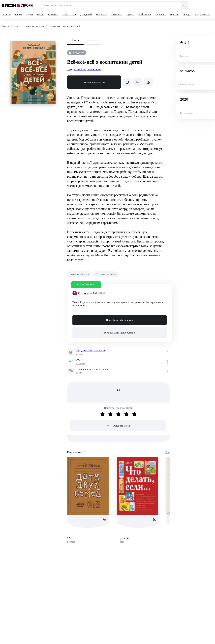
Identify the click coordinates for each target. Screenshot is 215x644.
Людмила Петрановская (84, 69)
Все (167, 452)
